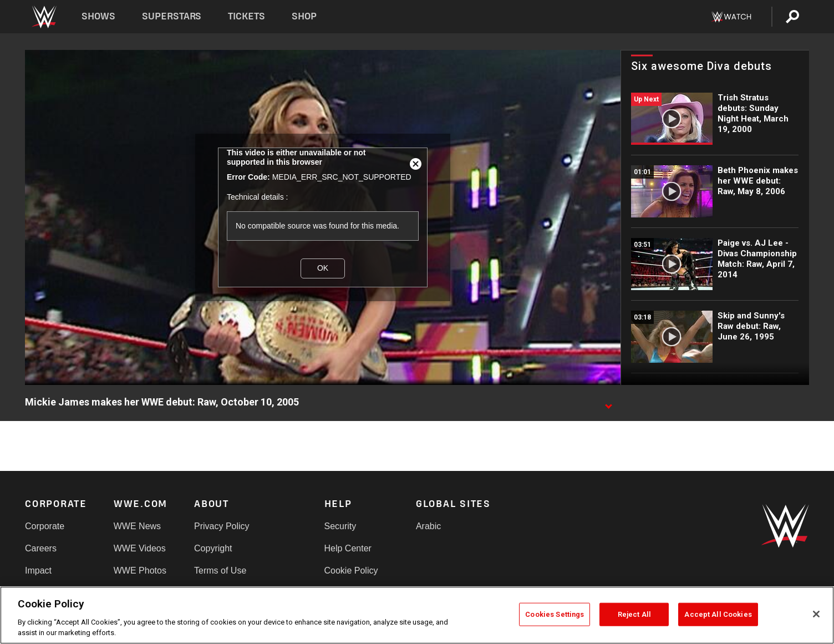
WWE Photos (140, 571)
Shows (98, 16)
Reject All (634, 614)
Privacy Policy (222, 526)
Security (340, 526)
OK (323, 268)
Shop (304, 16)
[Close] (816, 614)
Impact (38, 571)
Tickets (246, 16)
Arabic (428, 526)
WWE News (137, 526)
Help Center (348, 548)
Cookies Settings (555, 614)
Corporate (45, 526)
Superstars (172, 16)
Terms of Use (220, 571)
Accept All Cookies (718, 614)
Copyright (213, 548)
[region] (417, 615)
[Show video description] (608, 403)
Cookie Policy (351, 571)
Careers (41, 548)
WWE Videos (140, 548)
